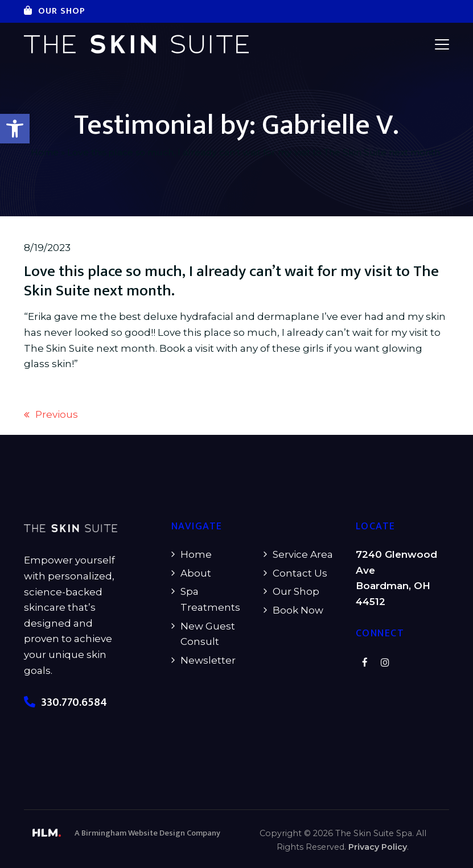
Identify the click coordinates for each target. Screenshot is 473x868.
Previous (51, 416)
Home (45, 152)
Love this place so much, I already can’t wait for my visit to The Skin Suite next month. (231, 281)
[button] (15, 129)
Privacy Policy (378, 847)
